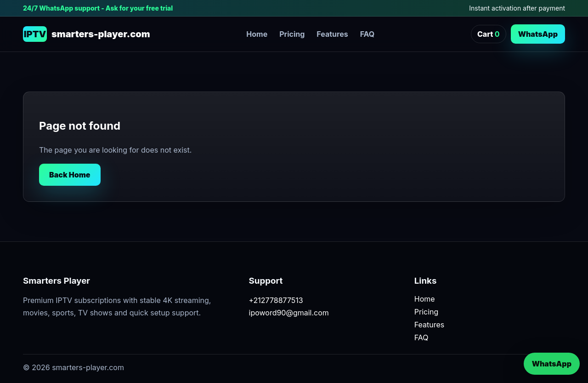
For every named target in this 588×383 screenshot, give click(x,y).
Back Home (70, 175)
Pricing (292, 34)
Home (257, 34)
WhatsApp (538, 34)
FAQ (367, 34)
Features (332, 34)
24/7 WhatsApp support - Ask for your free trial (98, 8)
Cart (489, 34)
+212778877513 (276, 300)
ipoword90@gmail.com (289, 313)
